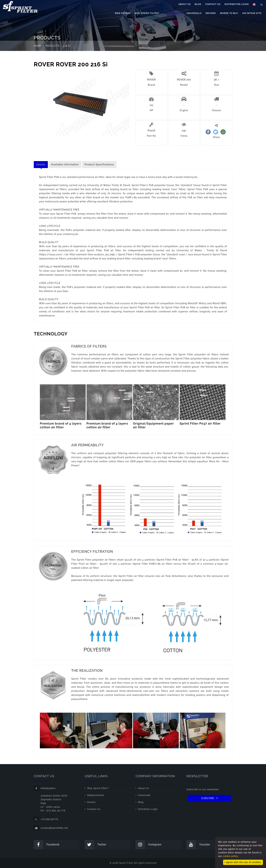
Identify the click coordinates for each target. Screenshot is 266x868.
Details (41, 165)
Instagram (149, 845)
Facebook (47, 845)
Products (52, 46)
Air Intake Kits (252, 13)
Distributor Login (237, 4)
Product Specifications (99, 165)
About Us (185, 4)
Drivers (211, 13)
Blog (198, 4)
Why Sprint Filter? (147, 13)
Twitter (96, 845)
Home (38, 46)
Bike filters (123, 13)
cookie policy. (231, 856)
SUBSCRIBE (209, 798)
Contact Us (213, 4)
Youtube (198, 845)
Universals (194, 13)
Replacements (173, 13)
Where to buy (229, 13)
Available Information (65, 165)
